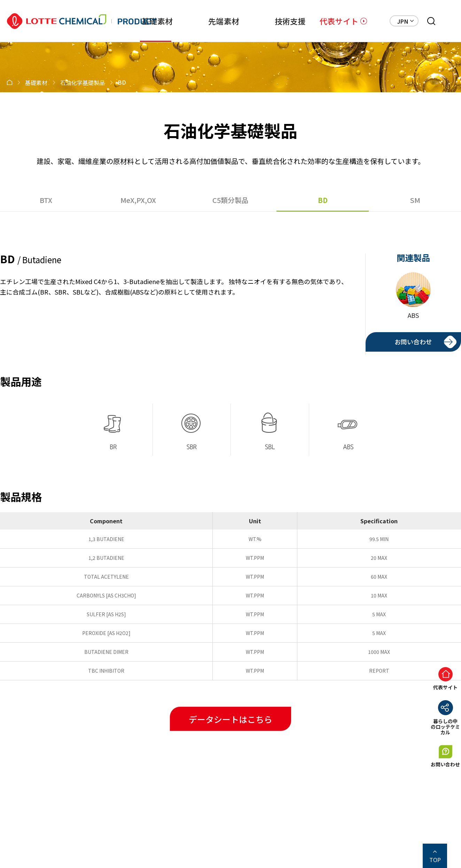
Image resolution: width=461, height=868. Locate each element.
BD (323, 200)
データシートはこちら (230, 719)
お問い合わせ (413, 342)
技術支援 (290, 21)
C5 (230, 200)
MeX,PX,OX (138, 200)
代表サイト (339, 21)
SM (415, 200)
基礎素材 (157, 21)
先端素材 (224, 21)
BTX (46, 200)
